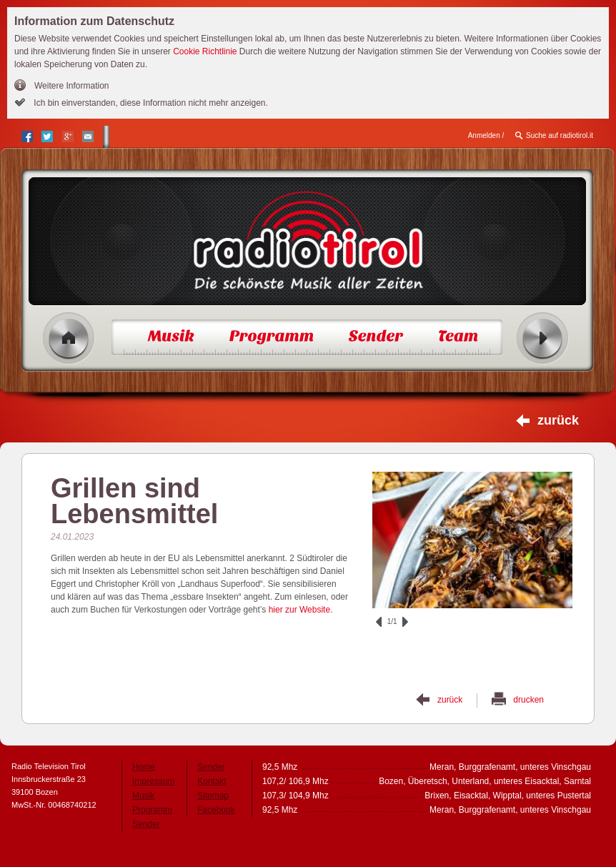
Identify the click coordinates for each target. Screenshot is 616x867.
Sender (146, 824)
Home (69, 338)
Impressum (153, 781)
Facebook (216, 810)
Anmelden (484, 135)
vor (405, 622)
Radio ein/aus (543, 338)
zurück (558, 420)
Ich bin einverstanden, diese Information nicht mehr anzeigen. (150, 103)
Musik (143, 796)
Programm (152, 810)
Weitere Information (72, 86)
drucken (528, 700)
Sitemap (213, 796)
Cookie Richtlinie (205, 51)
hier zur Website (299, 610)
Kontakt (212, 781)
